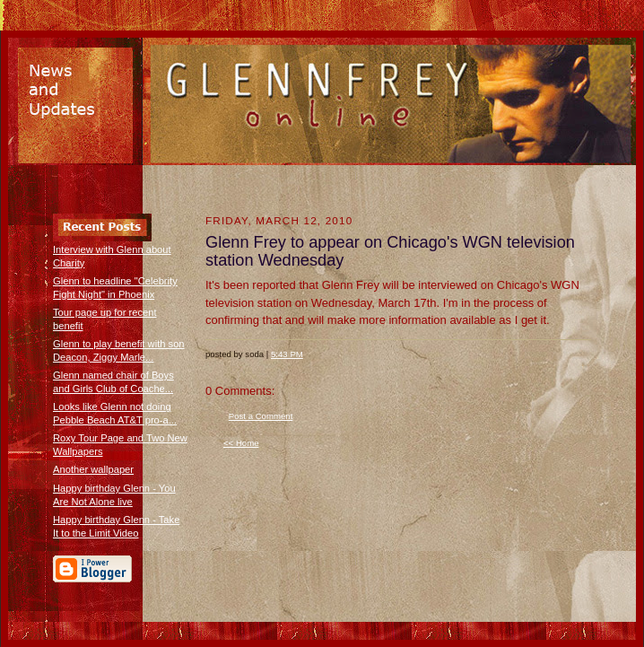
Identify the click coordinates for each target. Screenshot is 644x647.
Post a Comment (261, 416)
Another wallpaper (93, 469)
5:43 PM (287, 354)
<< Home (241, 443)
